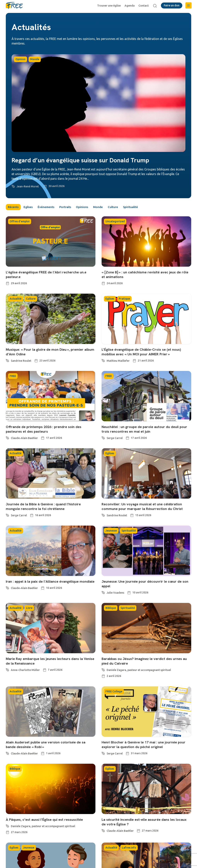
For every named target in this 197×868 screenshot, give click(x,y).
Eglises (31, 207)
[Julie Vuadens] (103, 593)
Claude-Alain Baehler (24, 439)
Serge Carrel (115, 439)
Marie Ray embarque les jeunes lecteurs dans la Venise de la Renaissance (48, 662)
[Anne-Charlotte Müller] (8, 670)
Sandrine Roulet (21, 362)
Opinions (93, 207)
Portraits (73, 207)
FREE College (114, 692)
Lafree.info (129, 848)
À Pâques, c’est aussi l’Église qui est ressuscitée (48, 820)
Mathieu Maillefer (118, 362)
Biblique (111, 609)
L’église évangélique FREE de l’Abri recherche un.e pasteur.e (50, 275)
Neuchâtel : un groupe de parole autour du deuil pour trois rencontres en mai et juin (143, 430)
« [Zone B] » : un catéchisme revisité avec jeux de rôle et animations (145, 275)
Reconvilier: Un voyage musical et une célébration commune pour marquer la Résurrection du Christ (146, 507)
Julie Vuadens (115, 593)
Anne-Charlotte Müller (25, 671)
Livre (29, 609)
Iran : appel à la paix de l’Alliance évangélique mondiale (46, 584)
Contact (145, 6)
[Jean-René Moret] (13, 186)
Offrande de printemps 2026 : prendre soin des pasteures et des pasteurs (47, 430)
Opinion (20, 59)
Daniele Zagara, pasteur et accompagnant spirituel (139, 671)
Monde (35, 59)
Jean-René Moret (28, 186)
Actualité (16, 299)
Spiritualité (148, 207)
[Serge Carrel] (103, 438)
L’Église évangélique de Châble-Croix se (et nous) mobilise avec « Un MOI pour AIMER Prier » (145, 352)
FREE (13, 377)
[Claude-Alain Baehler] (8, 438)
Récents (14, 207)
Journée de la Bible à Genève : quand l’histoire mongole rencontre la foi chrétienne (47, 507)
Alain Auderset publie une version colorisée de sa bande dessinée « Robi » (49, 745)
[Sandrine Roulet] (8, 361)
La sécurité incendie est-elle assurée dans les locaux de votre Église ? (142, 822)
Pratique (124, 299)
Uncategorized (115, 222)
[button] (189, 5)
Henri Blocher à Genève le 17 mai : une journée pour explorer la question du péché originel (143, 745)
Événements (52, 207)
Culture (128, 207)
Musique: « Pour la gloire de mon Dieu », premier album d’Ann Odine (48, 352)
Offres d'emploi (20, 222)
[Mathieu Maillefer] (103, 361)
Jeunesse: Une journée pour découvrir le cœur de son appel (145, 584)
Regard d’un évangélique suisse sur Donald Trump (80, 160)
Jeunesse (111, 531)
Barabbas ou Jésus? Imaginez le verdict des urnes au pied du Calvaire (145, 662)
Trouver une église (110, 6)
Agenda (131, 6)
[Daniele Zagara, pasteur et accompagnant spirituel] (103, 670)
